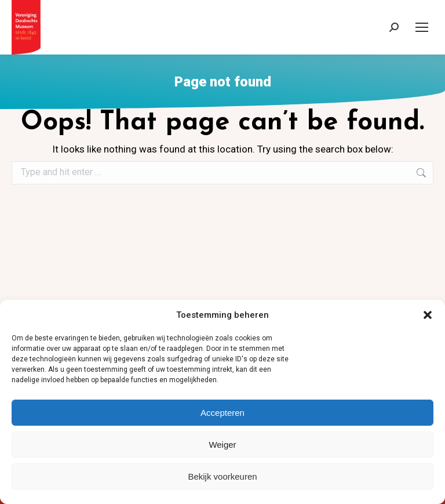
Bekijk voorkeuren (222, 476)
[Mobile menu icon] (422, 27)
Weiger (222, 445)
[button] (428, 315)
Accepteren (222, 413)
